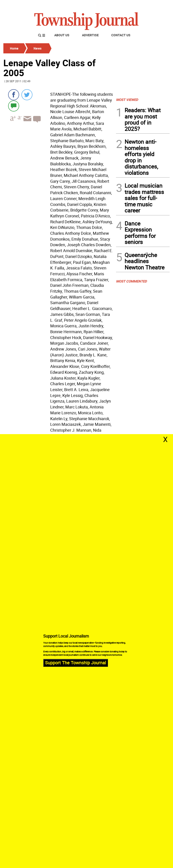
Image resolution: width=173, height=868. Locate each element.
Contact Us (121, 35)
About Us (62, 35)
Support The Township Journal (76, 663)
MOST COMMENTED (131, 281)
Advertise (90, 35)
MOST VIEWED (127, 100)
